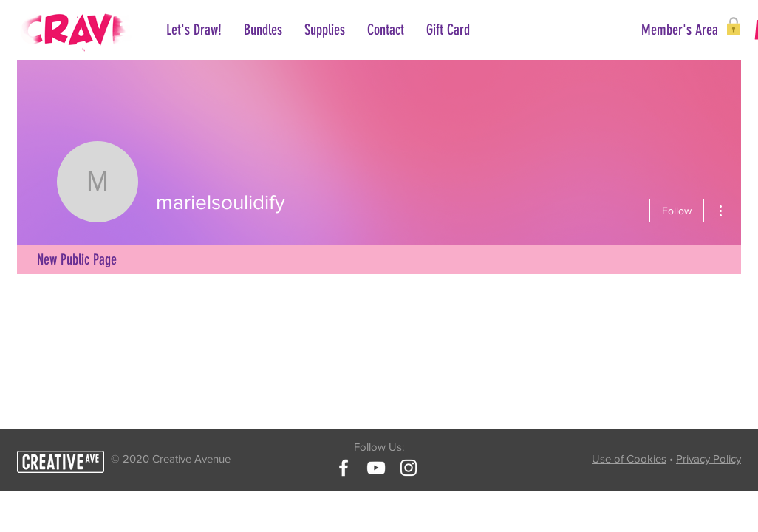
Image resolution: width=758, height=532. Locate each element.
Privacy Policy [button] (709, 458)
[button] (666, 30)
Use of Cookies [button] (629, 458)
